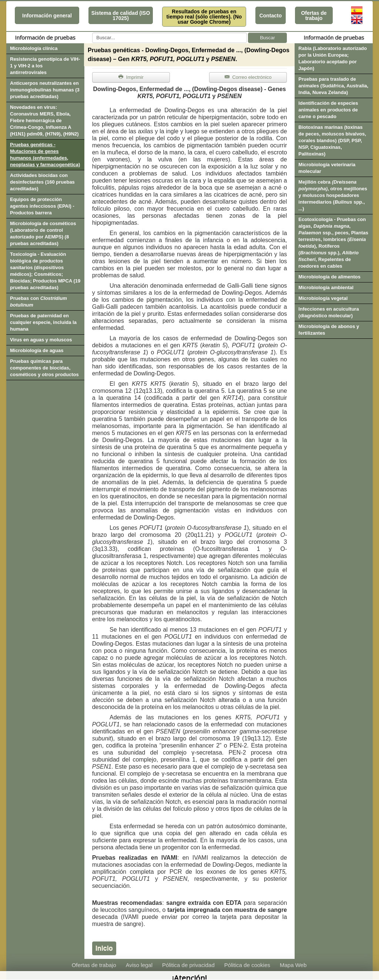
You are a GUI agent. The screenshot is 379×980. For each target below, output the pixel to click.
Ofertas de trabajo (314, 16)
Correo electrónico (248, 77)
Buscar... (92, 33)
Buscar (267, 38)
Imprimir (131, 77)
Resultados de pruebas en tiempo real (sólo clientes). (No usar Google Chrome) (204, 17)
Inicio (104, 948)
